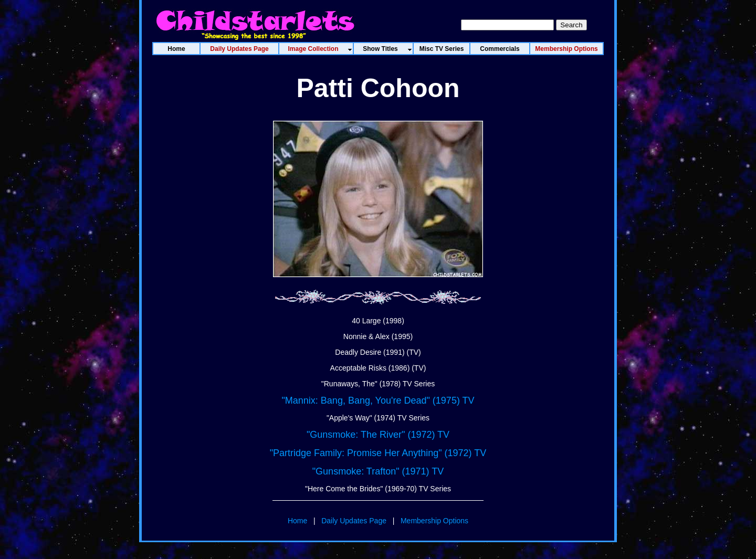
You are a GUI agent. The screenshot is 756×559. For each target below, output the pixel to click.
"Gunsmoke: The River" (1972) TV (378, 435)
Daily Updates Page (354, 521)
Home (297, 521)
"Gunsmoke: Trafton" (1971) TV (378, 471)
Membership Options (434, 521)
